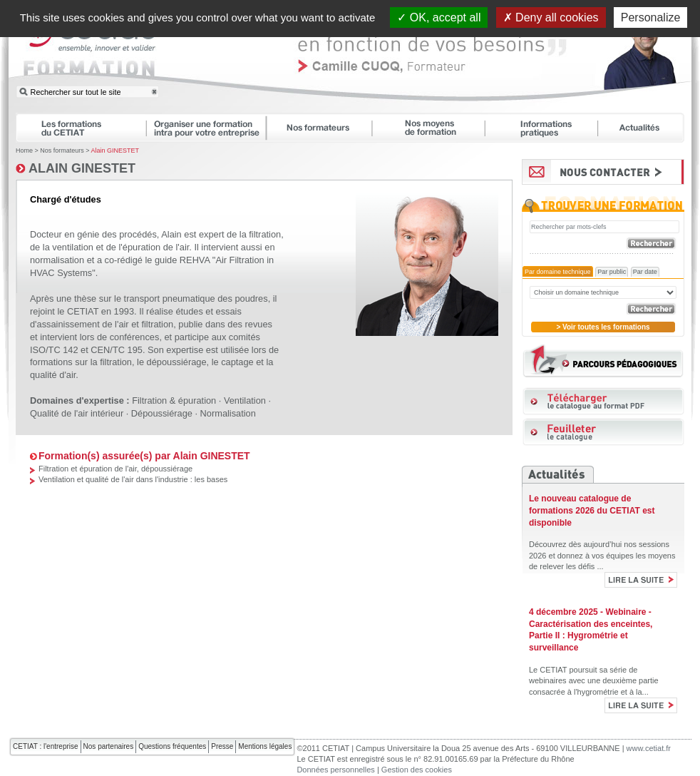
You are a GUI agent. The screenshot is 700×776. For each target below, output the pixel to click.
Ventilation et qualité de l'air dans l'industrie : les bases (133, 479)
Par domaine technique (558, 272)
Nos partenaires (109, 746)
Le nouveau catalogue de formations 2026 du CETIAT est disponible (592, 511)
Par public (612, 272)
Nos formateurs (325, 128)
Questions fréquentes (172, 746)
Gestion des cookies (417, 770)
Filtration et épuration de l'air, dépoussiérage (115, 469)
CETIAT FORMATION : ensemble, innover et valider (91, 53)
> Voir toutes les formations (603, 327)
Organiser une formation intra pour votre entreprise (212, 128)
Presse (222, 746)
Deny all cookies (551, 17)
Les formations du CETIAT (81, 128)
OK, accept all (439, 17)
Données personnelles (335, 770)
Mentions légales (265, 746)
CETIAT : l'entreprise (46, 746)
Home (24, 150)
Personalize (651, 17)
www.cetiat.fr (649, 748)
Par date (645, 272)
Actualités (648, 128)
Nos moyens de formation (435, 128)
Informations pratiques (548, 128)
